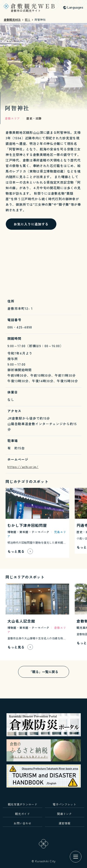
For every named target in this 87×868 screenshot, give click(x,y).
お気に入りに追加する (31, 224)
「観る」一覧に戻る (44, 672)
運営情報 (65, 823)
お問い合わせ (23, 823)
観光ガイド (22, 814)
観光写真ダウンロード (23, 804)
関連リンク (64, 814)
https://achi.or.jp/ (23, 467)
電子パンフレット (64, 804)
